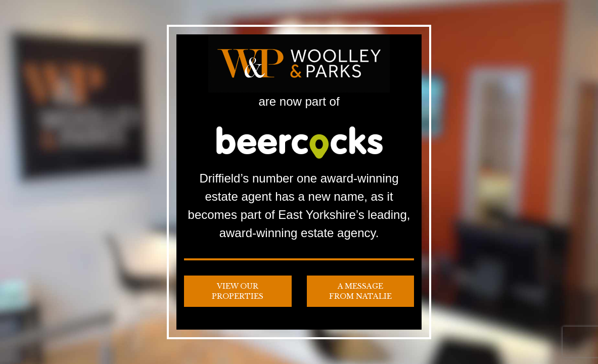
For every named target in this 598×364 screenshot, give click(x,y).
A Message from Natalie (360, 291)
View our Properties (238, 291)
